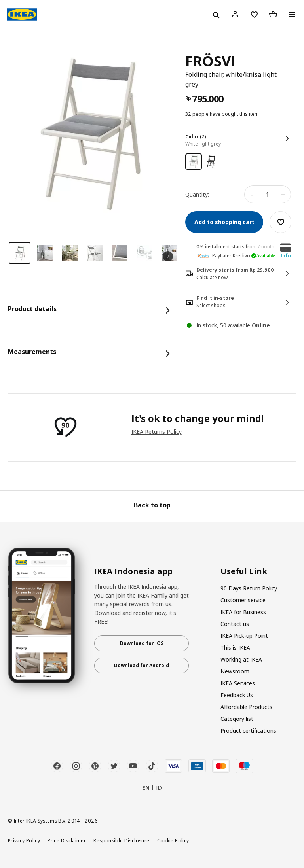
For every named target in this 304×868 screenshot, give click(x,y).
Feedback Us (237, 695)
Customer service (243, 600)
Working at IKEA (241, 659)
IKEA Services (238, 683)
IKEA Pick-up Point (244, 636)
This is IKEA (235, 648)
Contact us (235, 624)
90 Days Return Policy (249, 588)
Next (168, 256)
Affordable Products (246, 707)
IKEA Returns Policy (157, 432)
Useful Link (244, 571)
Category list (237, 719)
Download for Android (142, 665)
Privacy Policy (24, 840)
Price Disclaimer (67, 840)
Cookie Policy (173, 840)
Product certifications (248, 731)
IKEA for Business (243, 612)
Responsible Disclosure (121, 840)
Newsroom (235, 671)
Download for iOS (142, 643)
